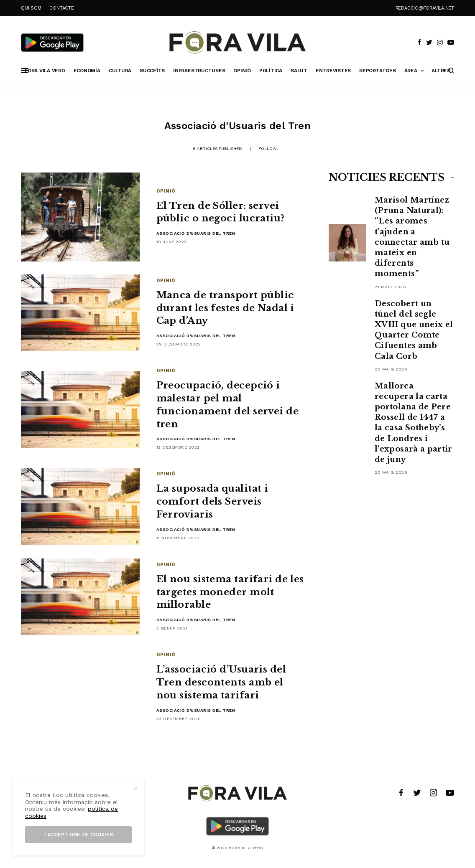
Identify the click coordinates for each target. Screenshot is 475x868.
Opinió (166, 191)
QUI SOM (31, 8)
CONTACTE (61, 8)
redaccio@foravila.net (425, 8)
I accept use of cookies (79, 835)
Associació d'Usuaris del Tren (196, 233)
